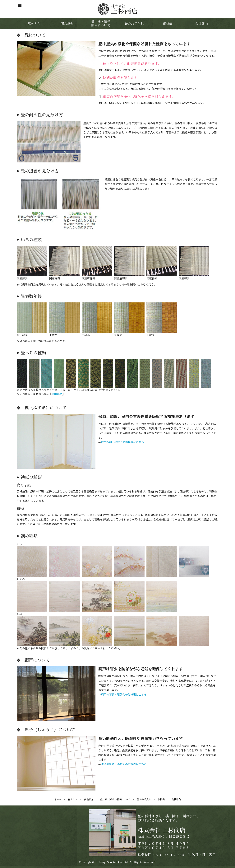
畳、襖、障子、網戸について (115, 800)
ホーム (58, 800)
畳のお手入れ (144, 800)
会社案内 (176, 800)
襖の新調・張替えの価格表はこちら (122, 442)
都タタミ (73, 800)
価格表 (161, 800)
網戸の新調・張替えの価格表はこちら (124, 695)
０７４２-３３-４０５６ (170, 844)
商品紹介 (89, 800)
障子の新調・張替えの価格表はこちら (124, 764)
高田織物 (57, 394)
